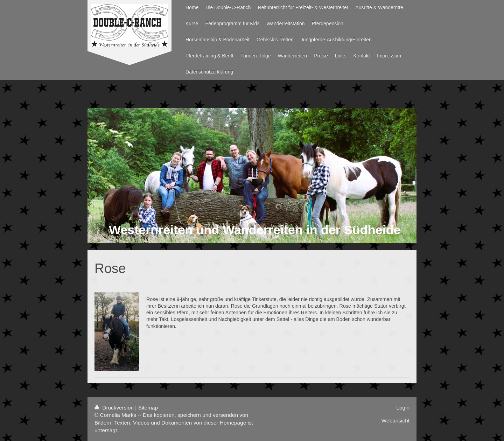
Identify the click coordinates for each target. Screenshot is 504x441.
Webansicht (395, 421)
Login (403, 408)
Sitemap (148, 408)
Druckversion (115, 408)
